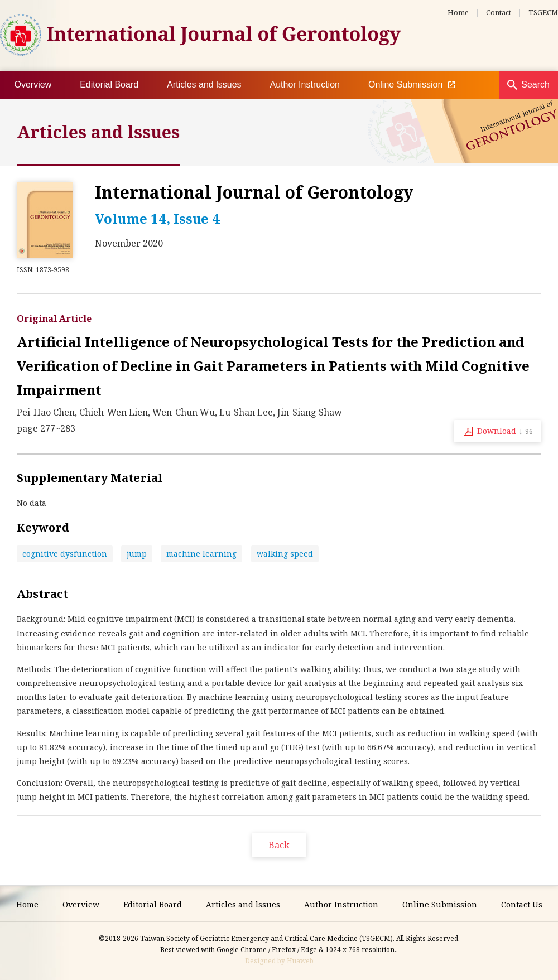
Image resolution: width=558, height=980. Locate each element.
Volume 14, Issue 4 (157, 218)
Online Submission (412, 85)
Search (535, 85)
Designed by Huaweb (279, 961)
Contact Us (522, 904)
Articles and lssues (204, 85)
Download (505, 431)
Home (458, 12)
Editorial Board (109, 85)
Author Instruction (305, 85)
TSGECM (543, 12)
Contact (499, 12)
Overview (33, 85)
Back (279, 845)
